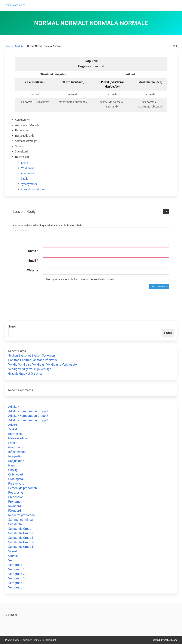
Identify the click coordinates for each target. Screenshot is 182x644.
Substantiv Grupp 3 (21, 538)
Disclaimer (26, 640)
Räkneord (15, 506)
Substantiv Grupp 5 (21, 547)
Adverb (13, 425)
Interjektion (16, 456)
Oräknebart (16, 474)
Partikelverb (16, 484)
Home (8, 46)
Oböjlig (13, 470)
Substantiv (15, 524)
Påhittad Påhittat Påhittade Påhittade (33, 360)
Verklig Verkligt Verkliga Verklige (30, 369)
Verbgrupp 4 (16, 587)
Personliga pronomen (23, 488)
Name (33, 251)
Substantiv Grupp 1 (21, 529)
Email (33, 261)
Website (33, 270)
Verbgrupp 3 (16, 583)
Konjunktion (16, 461)
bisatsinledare (18, 438)
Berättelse (15, 434)
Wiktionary (28, 168)
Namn (12, 465)
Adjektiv (19, 46)
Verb (11, 560)
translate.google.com (33, 189)
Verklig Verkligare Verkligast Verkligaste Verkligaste (42, 365)
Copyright (51, 640)
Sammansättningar (21, 520)
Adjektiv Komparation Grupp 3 (28, 420)
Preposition (16, 497)
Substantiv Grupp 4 (21, 542)
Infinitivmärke (17, 452)
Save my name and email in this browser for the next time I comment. (79, 279)
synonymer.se (29, 184)
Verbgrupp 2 (16, 569)
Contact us (39, 640)
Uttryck (13, 556)
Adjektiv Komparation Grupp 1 (28, 411)
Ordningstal (16, 479)
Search (13, 327)
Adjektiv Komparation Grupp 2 (28, 416)
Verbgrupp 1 (16, 565)
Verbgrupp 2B (17, 578)
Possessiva (16, 493)
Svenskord (15, 551)
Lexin (24, 163)
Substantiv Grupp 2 (21, 533)
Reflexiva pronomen (21, 515)
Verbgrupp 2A (17, 574)
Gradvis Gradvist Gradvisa (25, 374)
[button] (177, 5)
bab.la (25, 179)
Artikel (13, 429)
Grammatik (16, 447)
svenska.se (27, 173)
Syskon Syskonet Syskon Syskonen (32, 356)
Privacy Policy (12, 640)
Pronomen (15, 502)
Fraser (12, 443)
